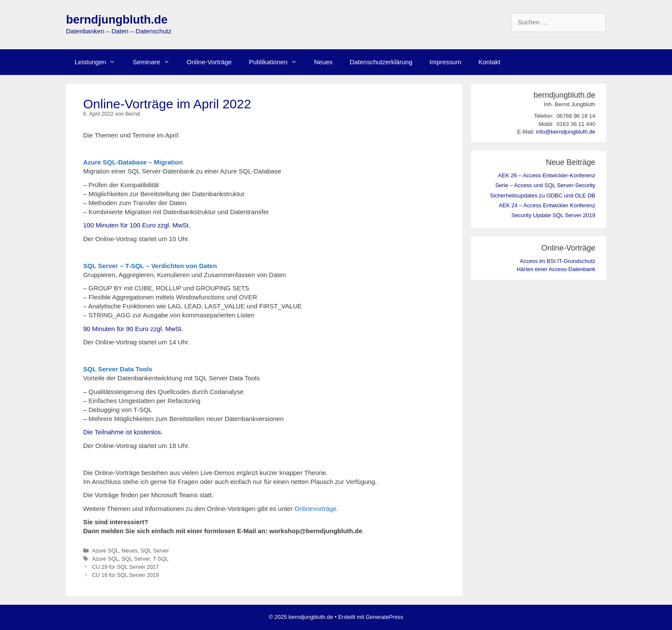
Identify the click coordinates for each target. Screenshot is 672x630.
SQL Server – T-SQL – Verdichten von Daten (150, 266)
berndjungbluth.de (117, 20)
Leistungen (99, 62)
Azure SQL (105, 551)
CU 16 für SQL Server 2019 (126, 575)
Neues (323, 62)
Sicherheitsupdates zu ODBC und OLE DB (543, 196)
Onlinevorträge (315, 509)
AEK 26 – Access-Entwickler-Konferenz (547, 175)
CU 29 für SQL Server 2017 (126, 567)
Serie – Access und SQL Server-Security (545, 185)
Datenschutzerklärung (381, 62)
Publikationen (277, 62)
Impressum (445, 62)
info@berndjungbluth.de (566, 132)
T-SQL (160, 559)
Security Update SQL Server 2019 (553, 215)
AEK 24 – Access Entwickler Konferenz (547, 205)
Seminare (155, 62)
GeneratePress (384, 617)
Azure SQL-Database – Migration (133, 162)
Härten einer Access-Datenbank (556, 269)
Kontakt (489, 62)
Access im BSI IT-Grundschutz (558, 261)
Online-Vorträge (209, 62)
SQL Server (155, 551)
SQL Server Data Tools (118, 369)
